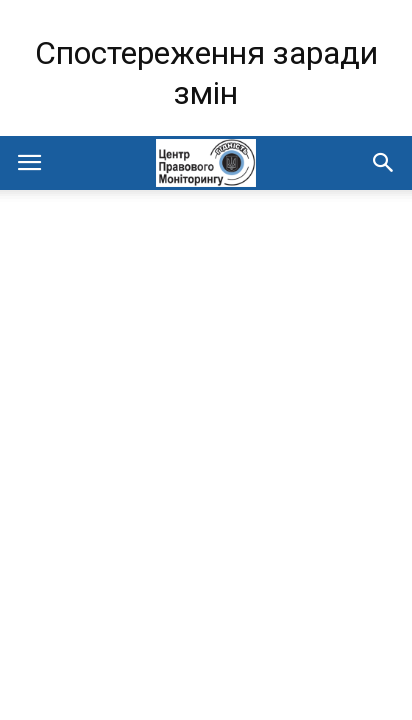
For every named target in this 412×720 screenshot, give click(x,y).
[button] (384, 163)
